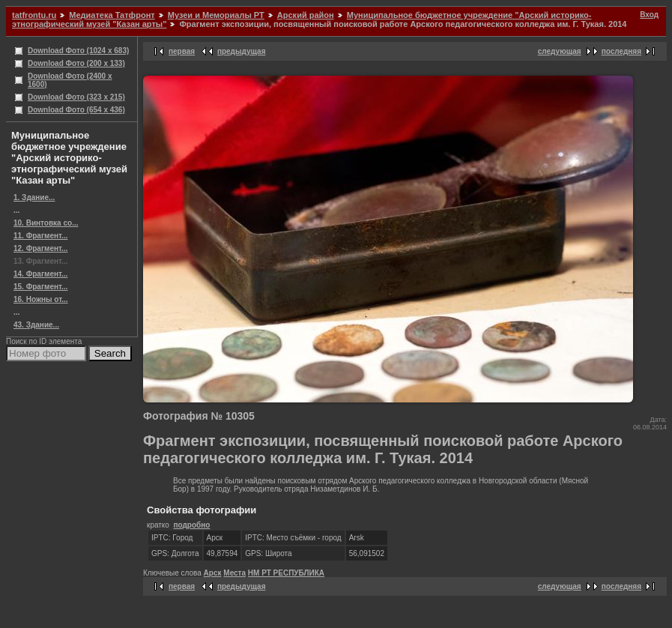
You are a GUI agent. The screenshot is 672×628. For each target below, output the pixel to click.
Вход (649, 15)
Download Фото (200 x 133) (76, 63)
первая (182, 51)
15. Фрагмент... (40, 287)
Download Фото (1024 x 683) (78, 51)
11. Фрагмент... (40, 236)
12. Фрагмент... (40, 248)
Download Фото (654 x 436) (76, 110)
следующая (560, 51)
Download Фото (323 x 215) (76, 97)
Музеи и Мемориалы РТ (216, 15)
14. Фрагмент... (40, 274)
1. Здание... (34, 197)
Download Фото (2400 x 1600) (70, 80)
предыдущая (242, 51)
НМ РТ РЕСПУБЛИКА (286, 573)
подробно (191, 525)
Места (234, 573)
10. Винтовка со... (46, 223)
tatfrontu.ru (34, 15)
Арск (213, 573)
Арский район (306, 15)
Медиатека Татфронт (112, 15)
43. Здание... (36, 325)
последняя (621, 51)
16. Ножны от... (41, 299)
